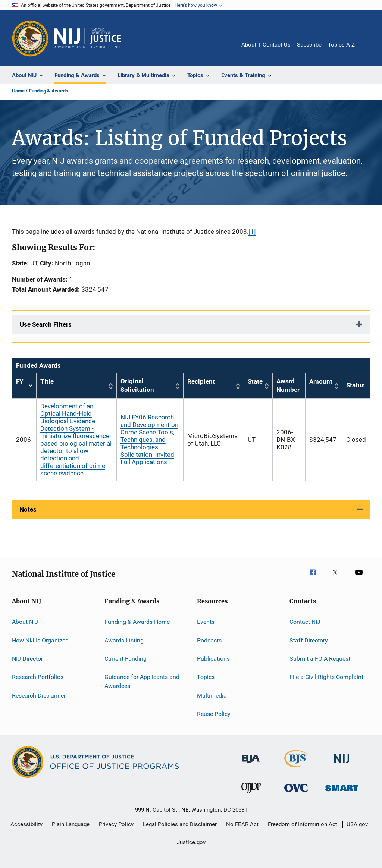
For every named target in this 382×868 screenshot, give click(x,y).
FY (24, 386)
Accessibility (26, 824)
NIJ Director (27, 659)
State (255, 381)
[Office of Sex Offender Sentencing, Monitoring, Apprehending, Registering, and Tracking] (342, 792)
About (249, 45)
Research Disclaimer (39, 695)
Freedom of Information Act (303, 824)
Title (47, 381)
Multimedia (212, 695)
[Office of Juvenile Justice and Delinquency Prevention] (251, 794)
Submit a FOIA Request (320, 659)
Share (370, 50)
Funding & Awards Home (137, 622)
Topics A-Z (341, 45)
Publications (213, 659)
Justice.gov (191, 842)
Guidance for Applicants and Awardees (142, 681)
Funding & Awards (49, 91)
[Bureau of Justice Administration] (251, 764)
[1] (252, 232)
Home (18, 91)
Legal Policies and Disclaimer (180, 824)
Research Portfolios (38, 677)
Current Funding (126, 659)
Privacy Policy (116, 824)
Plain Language (71, 824)
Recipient (201, 381)
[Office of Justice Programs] (30, 38)
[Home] (88, 38)
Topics (206, 677)
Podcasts (209, 640)
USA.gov (357, 824)
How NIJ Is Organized (40, 640)
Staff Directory (309, 640)
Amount (321, 381)
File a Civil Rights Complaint (326, 677)
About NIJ (25, 622)
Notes (28, 509)
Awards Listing (124, 640)
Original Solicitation (137, 386)
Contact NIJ (305, 622)
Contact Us (277, 45)
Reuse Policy (214, 714)
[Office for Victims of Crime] (296, 793)
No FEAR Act (242, 824)
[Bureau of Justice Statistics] (296, 769)
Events (206, 622)
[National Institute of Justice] (342, 765)
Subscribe (309, 45)
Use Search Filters (46, 324)
